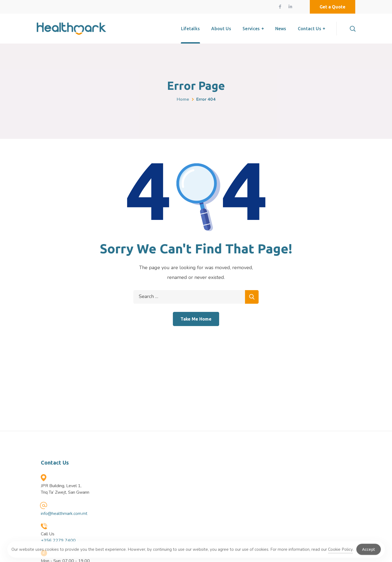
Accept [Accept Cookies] (369, 552)
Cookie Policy (340, 551)
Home (183, 99)
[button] (333, 7)
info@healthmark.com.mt (64, 514)
